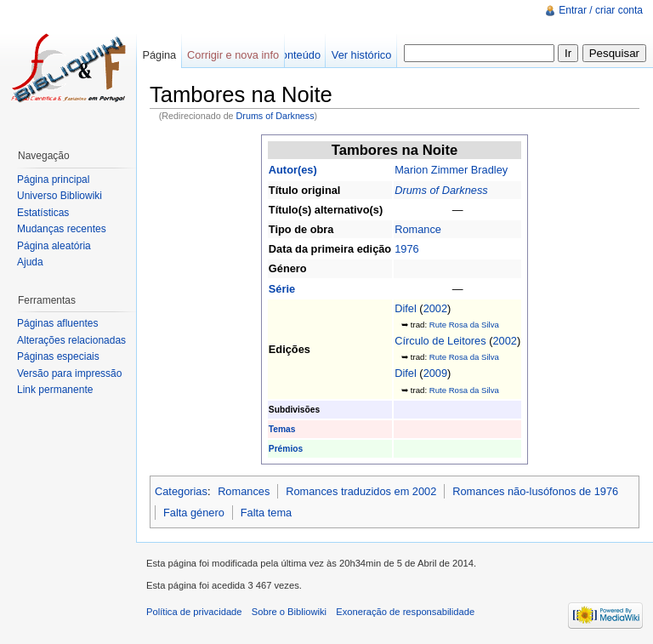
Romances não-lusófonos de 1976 (535, 491)
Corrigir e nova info (233, 55)
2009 (435, 373)
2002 (435, 308)
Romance (418, 229)
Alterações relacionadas (71, 340)
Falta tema (266, 513)
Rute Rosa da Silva (464, 325)
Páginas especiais (58, 356)
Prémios (286, 449)
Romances (244, 491)
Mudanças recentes (62, 229)
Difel (406, 308)
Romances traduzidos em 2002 (361, 491)
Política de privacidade (194, 612)
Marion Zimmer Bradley (451, 170)
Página (159, 55)
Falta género (194, 513)
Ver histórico (361, 55)
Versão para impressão (69, 373)
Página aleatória (54, 246)
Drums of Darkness (275, 116)
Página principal (53, 180)
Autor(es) (293, 170)
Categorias (181, 491)
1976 (406, 249)
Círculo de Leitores (440, 341)
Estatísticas (43, 213)
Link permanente (55, 390)
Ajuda (30, 262)
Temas (282, 429)
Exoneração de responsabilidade (405, 612)
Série (282, 289)
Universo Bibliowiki (60, 196)
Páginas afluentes (57, 323)
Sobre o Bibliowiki (289, 612)
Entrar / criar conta (601, 10)
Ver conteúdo (289, 55)
